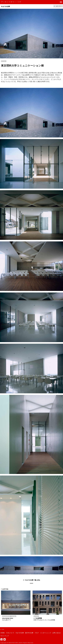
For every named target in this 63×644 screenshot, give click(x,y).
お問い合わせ (57, 633)
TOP (2, 629)
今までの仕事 (5, 6)
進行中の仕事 (29, 633)
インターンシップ (46, 633)
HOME (3, 633)
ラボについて (10, 633)
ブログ (37, 633)
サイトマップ (5, 636)
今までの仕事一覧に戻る (33, 580)
